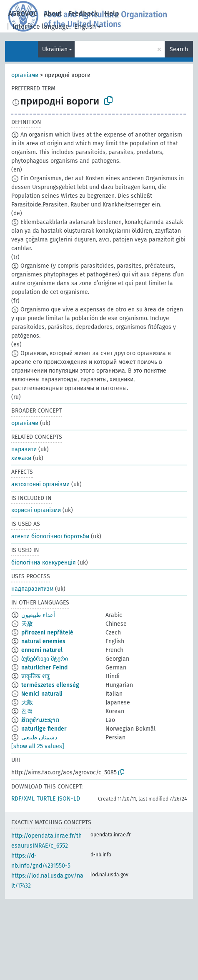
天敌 (27, 624)
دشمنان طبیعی (39, 737)
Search (179, 49)
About (53, 14)
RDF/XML (23, 799)
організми (25, 75)
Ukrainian (55, 49)
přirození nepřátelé (47, 633)
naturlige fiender (44, 729)
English (85, 26)
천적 (27, 711)
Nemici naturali (42, 694)
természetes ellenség (50, 685)
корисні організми (36, 510)
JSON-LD (69, 799)
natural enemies (43, 641)
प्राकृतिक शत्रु (35, 676)
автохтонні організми (40, 484)
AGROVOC (23, 14)
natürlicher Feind (44, 668)
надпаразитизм (32, 589)
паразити (24, 449)
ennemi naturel (42, 650)
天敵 (27, 703)
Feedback (83, 14)
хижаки (21, 458)
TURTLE (46, 799)
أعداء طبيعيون (38, 615)
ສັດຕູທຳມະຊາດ (40, 720)
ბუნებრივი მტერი (45, 659)
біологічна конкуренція (44, 563)
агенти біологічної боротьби (50, 536)
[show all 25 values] (38, 746)
